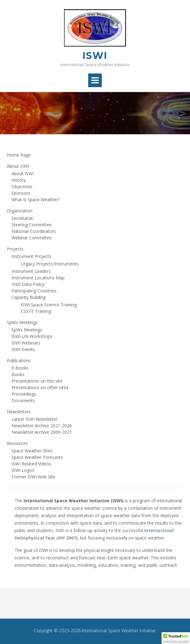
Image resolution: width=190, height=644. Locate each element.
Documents (23, 400)
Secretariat (22, 218)
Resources (17, 443)
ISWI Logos (23, 470)
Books (18, 374)
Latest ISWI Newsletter (35, 419)
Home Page (19, 155)
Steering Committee (32, 225)
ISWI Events (23, 349)
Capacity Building (28, 297)
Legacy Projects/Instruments (50, 264)
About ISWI (18, 166)
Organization (20, 211)
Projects (15, 249)
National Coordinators (34, 231)
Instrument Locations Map (38, 278)
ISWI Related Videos (31, 464)
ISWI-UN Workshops (32, 336)
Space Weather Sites (32, 451)
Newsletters (19, 412)
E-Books (20, 368)
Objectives (22, 187)
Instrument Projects (31, 256)
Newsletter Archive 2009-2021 (42, 432)
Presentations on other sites (40, 387)
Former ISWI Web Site (33, 477)
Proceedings (24, 394)
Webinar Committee (32, 238)
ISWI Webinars (26, 343)
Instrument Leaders (31, 271)
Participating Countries (34, 291)
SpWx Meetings (22, 322)
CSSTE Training (36, 311)
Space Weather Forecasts (37, 457)
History (19, 180)
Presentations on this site (37, 381)
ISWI (95, 56)
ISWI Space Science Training (49, 305)
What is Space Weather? (36, 200)
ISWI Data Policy (28, 284)
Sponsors (21, 193)
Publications (19, 360)
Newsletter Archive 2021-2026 (42, 426)
